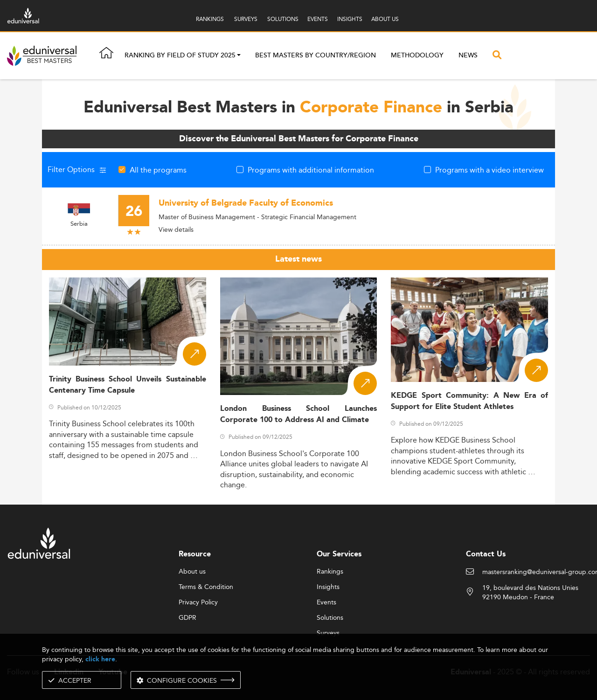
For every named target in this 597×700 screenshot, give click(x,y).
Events (326, 603)
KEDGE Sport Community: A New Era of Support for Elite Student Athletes (469, 401)
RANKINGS (210, 19)
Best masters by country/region (316, 55)
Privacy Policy (198, 603)
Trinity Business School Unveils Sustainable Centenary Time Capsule (128, 385)
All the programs (158, 170)
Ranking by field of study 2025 (180, 56)
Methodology (417, 55)
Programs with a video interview (489, 170)
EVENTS (318, 19)
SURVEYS (246, 19)
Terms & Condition (206, 587)
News (468, 55)
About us (192, 572)
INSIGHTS (350, 19)
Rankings (330, 572)
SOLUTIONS (283, 19)
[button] (239, 56)
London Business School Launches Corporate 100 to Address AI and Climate (299, 414)
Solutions (330, 618)
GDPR (187, 618)
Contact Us (486, 554)
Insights (328, 587)
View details (176, 229)
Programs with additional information (311, 170)
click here (100, 659)
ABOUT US (385, 19)
